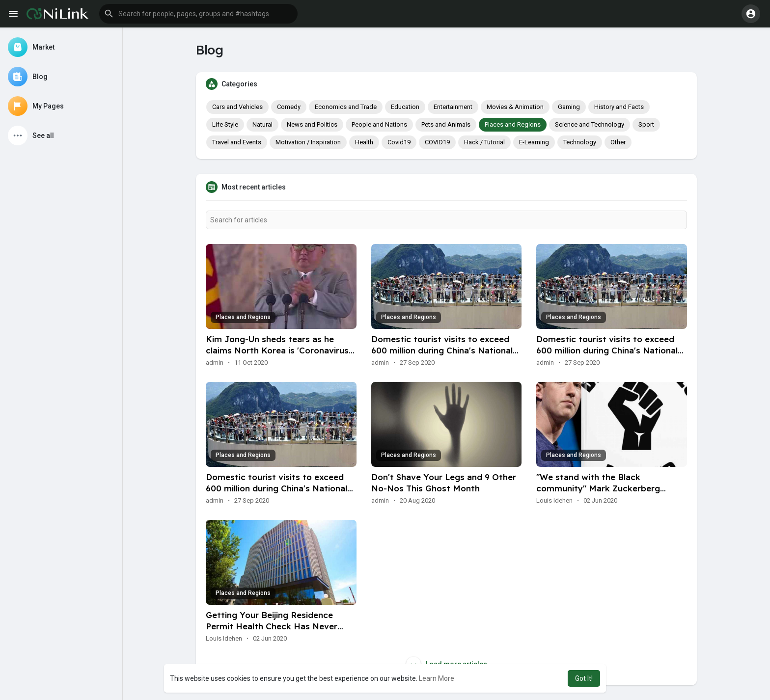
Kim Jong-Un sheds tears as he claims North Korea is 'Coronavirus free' (277, 350)
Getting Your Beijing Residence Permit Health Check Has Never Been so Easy (272, 626)
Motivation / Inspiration (308, 142)
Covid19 (399, 142)
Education (405, 107)
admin (215, 363)
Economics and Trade (346, 107)
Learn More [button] (437, 678)
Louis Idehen (554, 500)
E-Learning (534, 142)
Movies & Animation (515, 107)
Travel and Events (237, 142)
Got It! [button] (584, 678)
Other (618, 142)
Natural (262, 124)
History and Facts (619, 107)
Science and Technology (590, 124)
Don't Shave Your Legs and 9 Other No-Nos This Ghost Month (444, 483)
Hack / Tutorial (484, 142)
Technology (580, 142)
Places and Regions (513, 124)
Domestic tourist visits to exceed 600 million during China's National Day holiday (442, 350)
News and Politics (312, 124)
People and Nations (379, 124)
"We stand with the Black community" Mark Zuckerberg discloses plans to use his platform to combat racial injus (608, 494)
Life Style (225, 124)
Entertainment (453, 107)
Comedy (289, 107)
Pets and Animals (446, 124)
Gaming (569, 107)
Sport (646, 124)
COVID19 (437, 142)
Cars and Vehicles (237, 107)
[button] (198, 14)
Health (364, 142)
